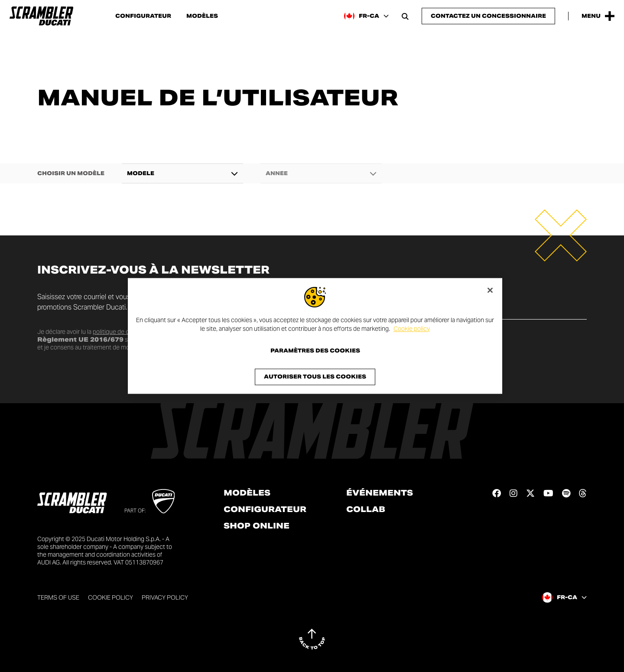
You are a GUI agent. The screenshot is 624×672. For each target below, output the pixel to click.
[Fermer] (490, 290)
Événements (380, 493)
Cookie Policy (110, 597)
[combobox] (182, 173)
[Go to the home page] (41, 16)
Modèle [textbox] (141, 173)
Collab (366, 509)
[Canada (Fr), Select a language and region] (366, 16)
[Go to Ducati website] (164, 501)
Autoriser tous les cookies (315, 377)
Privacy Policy (165, 597)
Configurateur (143, 16)
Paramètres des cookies (315, 351)
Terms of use (58, 597)
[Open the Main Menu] (598, 16)
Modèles (202, 16)
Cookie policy (412, 329)
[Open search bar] (405, 16)
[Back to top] (312, 639)
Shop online (257, 526)
